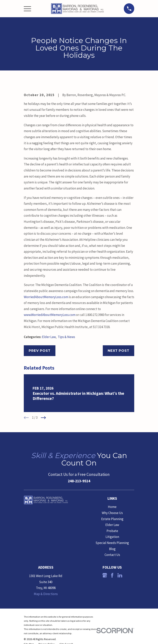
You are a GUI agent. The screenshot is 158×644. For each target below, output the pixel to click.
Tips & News (66, 337)
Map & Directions (46, 594)
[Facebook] (112, 575)
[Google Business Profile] (105, 575)
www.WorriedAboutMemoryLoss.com (50, 315)
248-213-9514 (79, 481)
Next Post (118, 351)
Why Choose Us (112, 513)
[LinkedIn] (120, 575)
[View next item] (43, 418)
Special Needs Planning (112, 543)
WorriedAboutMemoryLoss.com (46, 297)
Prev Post (40, 351)
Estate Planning (112, 519)
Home (112, 507)
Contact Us (112, 555)
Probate (112, 531)
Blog (112, 549)
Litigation (112, 537)
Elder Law (49, 337)
